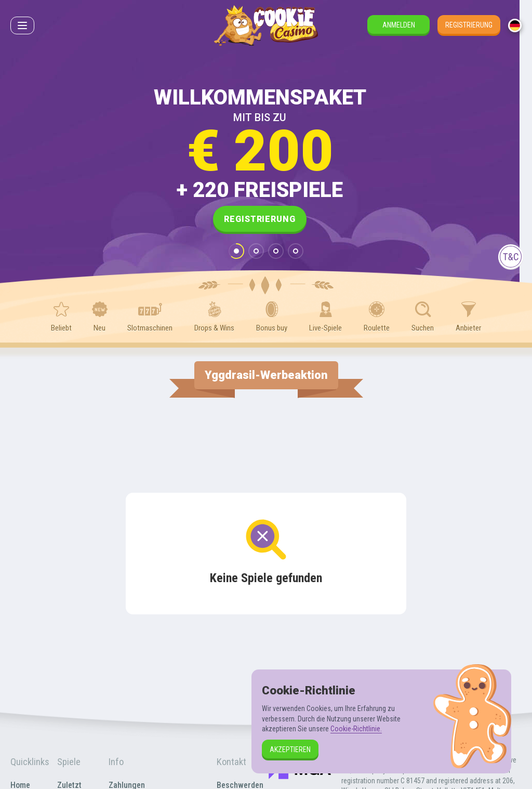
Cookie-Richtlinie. (356, 729)
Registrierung (469, 25)
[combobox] (515, 25)
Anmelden (399, 25)
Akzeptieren (290, 749)
